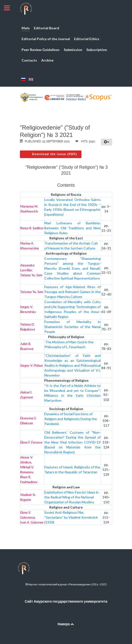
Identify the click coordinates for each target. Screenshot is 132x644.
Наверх (66, 624)
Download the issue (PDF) (54, 154)
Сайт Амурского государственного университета (66, 601)
